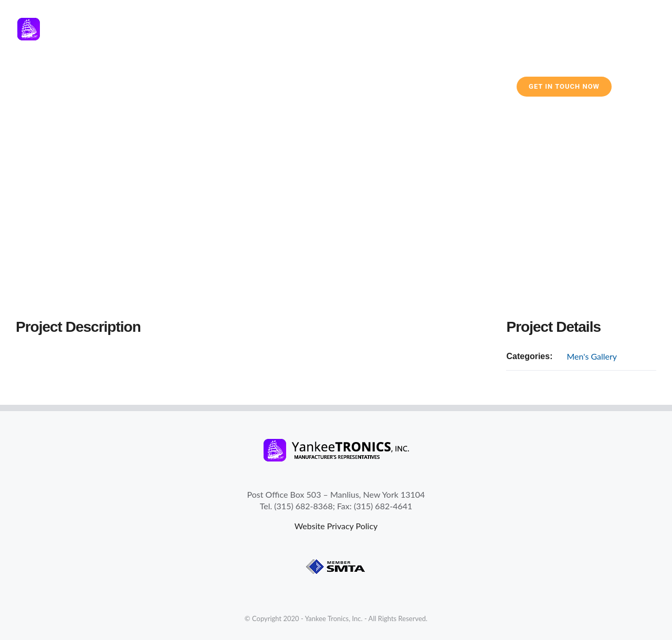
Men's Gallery (592, 356)
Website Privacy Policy (336, 526)
